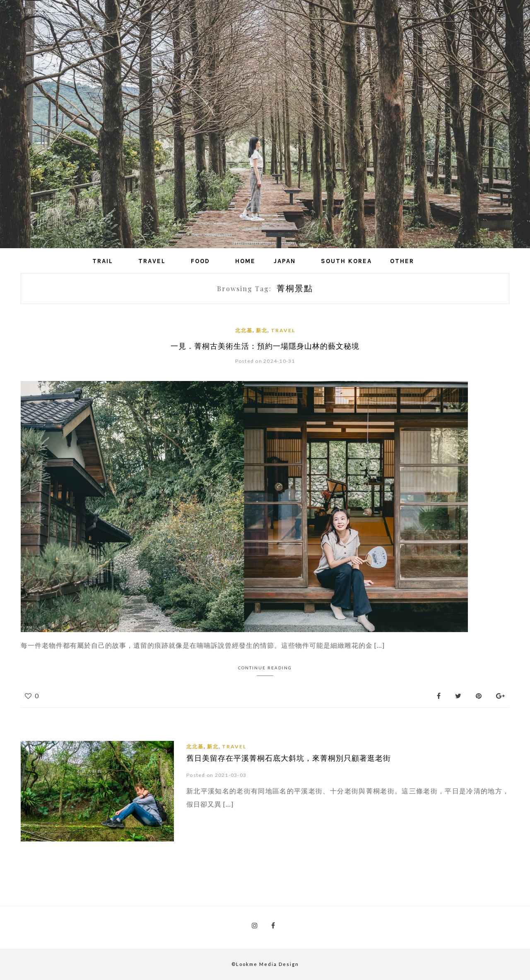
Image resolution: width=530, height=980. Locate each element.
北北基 (244, 330)
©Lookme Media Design (265, 964)
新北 (262, 330)
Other (402, 261)
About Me (484, 10)
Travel (152, 261)
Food (200, 261)
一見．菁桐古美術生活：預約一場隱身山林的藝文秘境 (265, 346)
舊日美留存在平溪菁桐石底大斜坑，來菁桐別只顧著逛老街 (289, 758)
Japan (285, 261)
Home (245, 261)
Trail (103, 261)
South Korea (346, 261)
